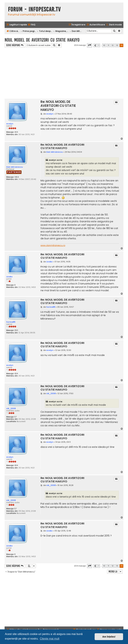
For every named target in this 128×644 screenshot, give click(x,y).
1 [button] (99, 45)
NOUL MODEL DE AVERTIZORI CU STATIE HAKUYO (42, 40)
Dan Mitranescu (15, 167)
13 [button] (117, 45)
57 (15, 417)
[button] (90, 45)
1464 (17, 177)
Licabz (9, 277)
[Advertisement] (64, 73)
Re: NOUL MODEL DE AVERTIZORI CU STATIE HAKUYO (58, 106)
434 (16, 132)
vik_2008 (11, 408)
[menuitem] (31, 25)
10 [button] (104, 45)
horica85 (11, 322)
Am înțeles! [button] (109, 637)
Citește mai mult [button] (50, 639)
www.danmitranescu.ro (53, 245)
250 (16, 330)
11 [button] (108, 45)
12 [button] (113, 45)
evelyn (10, 124)
